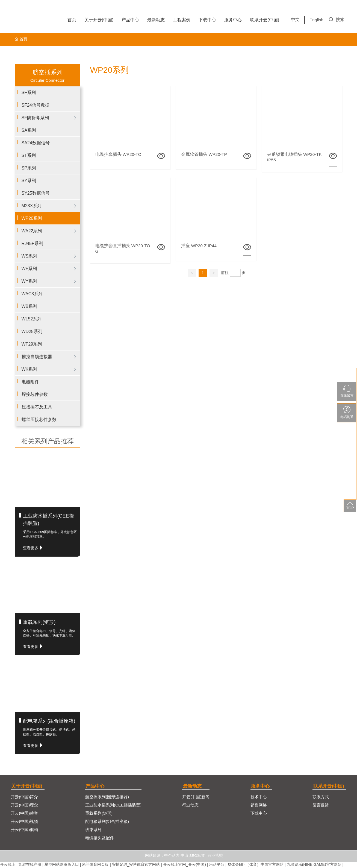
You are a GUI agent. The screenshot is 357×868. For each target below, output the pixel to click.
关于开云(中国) (27, 786)
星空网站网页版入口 (62, 865)
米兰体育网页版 (95, 865)
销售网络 (260, 806)
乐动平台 (217, 865)
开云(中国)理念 (24, 806)
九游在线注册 (30, 865)
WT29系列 (32, 344)
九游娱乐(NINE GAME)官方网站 (314, 865)
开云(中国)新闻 (197, 798)
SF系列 (29, 93)
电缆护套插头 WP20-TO (119, 154)
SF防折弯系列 (35, 118)
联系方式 (322, 798)
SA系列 (29, 130)
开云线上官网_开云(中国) (185, 865)
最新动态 (193, 786)
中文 (295, 20)
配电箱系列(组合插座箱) (49, 721)
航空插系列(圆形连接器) (107, 798)
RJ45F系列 (32, 243)
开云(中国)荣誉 (24, 814)
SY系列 (29, 181)
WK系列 (29, 369)
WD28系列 (32, 331)
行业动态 (191, 806)
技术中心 (260, 798)
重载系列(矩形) (39, 622)
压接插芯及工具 (37, 407)
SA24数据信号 (36, 143)
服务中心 (262, 786)
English (317, 20)
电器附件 (30, 382)
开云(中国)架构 (24, 830)
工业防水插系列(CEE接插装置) (113, 806)
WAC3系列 (32, 294)
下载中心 (260, 814)
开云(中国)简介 (24, 798)
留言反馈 (322, 806)
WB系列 (29, 306)
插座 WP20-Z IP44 (199, 246)
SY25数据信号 (36, 193)
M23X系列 (32, 206)
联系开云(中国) (330, 786)
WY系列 (29, 281)
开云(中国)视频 (24, 822)
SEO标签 (197, 856)
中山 (184, 856)
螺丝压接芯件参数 (39, 420)
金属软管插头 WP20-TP (205, 154)
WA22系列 (32, 231)
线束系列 (93, 830)
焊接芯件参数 (35, 394)
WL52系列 (32, 319)
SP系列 (29, 168)
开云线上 (8, 865)
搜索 (337, 20)
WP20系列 (32, 218)
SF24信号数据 (36, 105)
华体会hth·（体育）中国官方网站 (256, 865)
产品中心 (95, 786)
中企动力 (172, 856)
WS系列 (29, 256)
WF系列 (29, 269)
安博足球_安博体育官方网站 (136, 865)
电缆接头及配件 (100, 839)
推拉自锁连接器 (37, 357)
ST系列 (29, 155)
